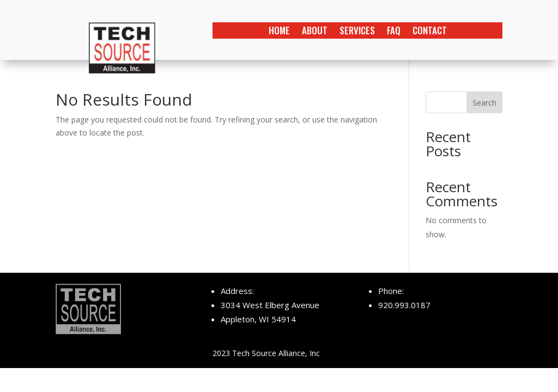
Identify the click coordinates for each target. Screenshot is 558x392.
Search (484, 103)
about (315, 32)
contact (430, 32)
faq (394, 32)
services (357, 32)
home (279, 32)
